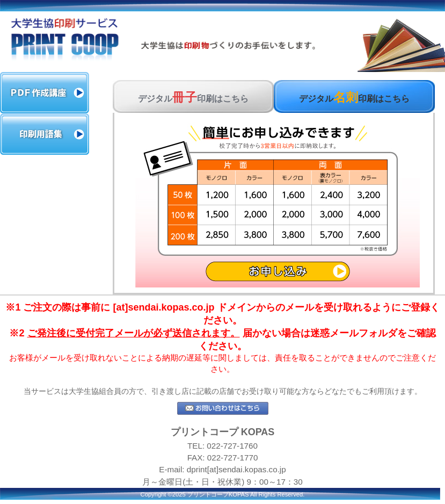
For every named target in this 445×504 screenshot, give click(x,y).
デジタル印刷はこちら (193, 97)
